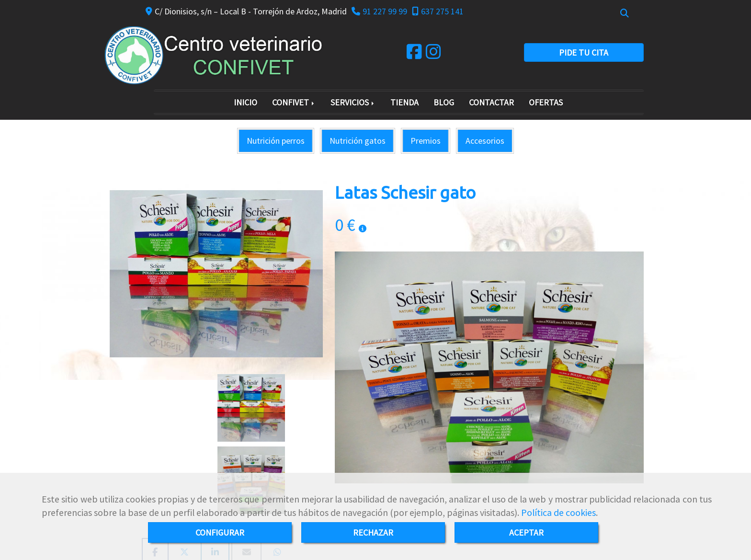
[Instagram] (433, 55)
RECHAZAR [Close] (373, 532)
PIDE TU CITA (584, 52)
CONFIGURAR (220, 532)
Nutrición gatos (358, 141)
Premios (426, 141)
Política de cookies (558, 513)
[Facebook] (414, 55)
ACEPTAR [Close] (526, 532)
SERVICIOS (353, 102)
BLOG (444, 102)
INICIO (245, 102)
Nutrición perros (276, 141)
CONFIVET (294, 102)
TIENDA (404, 102)
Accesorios (485, 141)
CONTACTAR (491, 102)
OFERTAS (546, 102)
